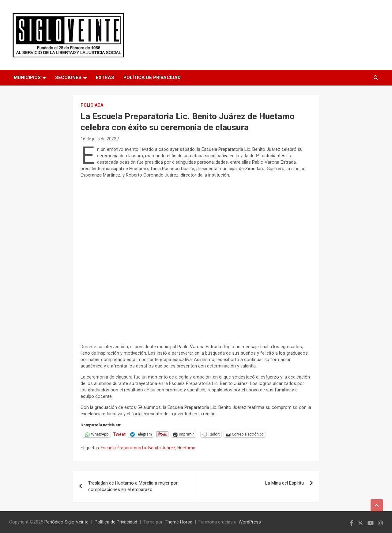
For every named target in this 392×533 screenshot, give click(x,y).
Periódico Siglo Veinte (66, 522)
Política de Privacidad (152, 78)
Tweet (119, 434)
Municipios (27, 78)
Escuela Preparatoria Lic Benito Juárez (138, 448)
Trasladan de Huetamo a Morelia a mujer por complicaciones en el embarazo (133, 486)
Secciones (68, 78)
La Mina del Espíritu (285, 483)
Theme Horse (179, 522)
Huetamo (186, 448)
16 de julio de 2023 (98, 139)
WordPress (250, 522)
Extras (105, 78)
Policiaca (92, 105)
